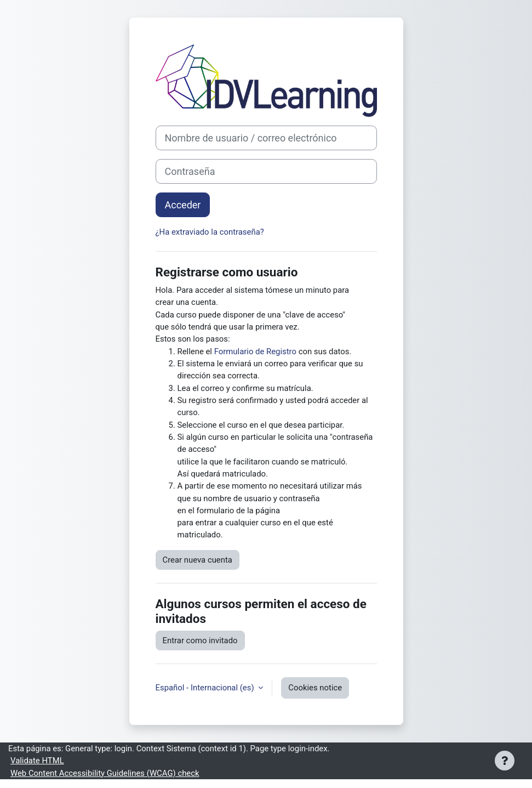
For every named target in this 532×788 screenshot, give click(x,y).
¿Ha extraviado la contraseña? (210, 232)
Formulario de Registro (255, 352)
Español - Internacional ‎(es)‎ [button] (206, 688)
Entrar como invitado (200, 640)
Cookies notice (315, 688)
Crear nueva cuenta (198, 560)
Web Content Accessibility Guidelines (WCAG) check (105, 773)
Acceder (183, 205)
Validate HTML (37, 761)
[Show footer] (505, 761)
